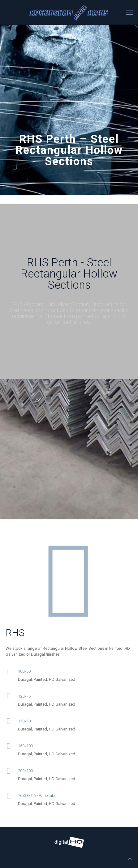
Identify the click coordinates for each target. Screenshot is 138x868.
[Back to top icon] (130, 859)
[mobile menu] (130, 12)
